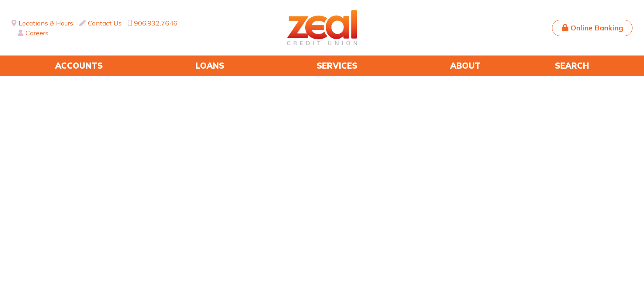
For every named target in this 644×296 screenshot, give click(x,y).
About (465, 66)
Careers (37, 33)
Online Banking (597, 28)
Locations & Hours (46, 23)
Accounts (79, 66)
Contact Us (105, 23)
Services (337, 66)
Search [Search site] (572, 66)
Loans (210, 66)
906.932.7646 (156, 23)
